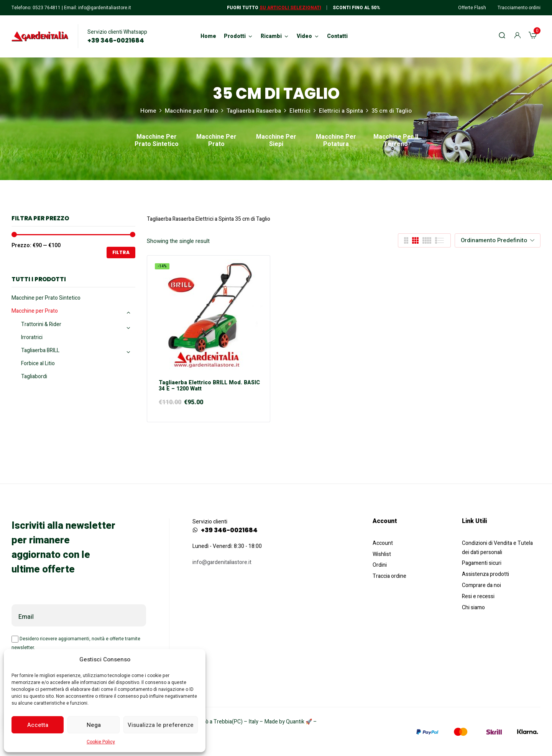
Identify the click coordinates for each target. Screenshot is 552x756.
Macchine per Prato (191, 111)
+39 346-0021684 (116, 41)
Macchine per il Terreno (396, 141)
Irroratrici (32, 337)
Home (148, 111)
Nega (94, 725)
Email (26, 617)
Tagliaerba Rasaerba (254, 111)
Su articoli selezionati (290, 8)
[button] (533, 36)
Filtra (121, 252)
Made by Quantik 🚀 (288, 722)
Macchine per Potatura (336, 141)
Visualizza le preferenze (161, 725)
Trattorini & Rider (41, 324)
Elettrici (300, 111)
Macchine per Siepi (276, 141)
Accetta (38, 725)
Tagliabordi (34, 376)
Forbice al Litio (38, 363)
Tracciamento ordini (519, 8)
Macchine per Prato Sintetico (157, 141)
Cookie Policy (101, 742)
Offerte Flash (472, 8)
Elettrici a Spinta (341, 111)
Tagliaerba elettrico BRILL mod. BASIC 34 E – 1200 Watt (209, 386)
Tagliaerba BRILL (40, 350)
